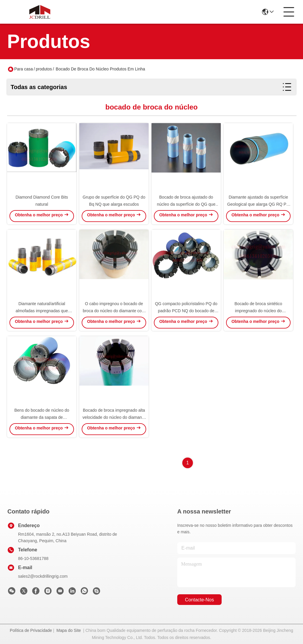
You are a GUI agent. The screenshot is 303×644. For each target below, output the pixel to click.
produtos (44, 69)
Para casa (24, 69)
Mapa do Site (69, 630)
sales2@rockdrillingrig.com (43, 576)
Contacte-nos (199, 600)
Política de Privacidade (31, 630)
